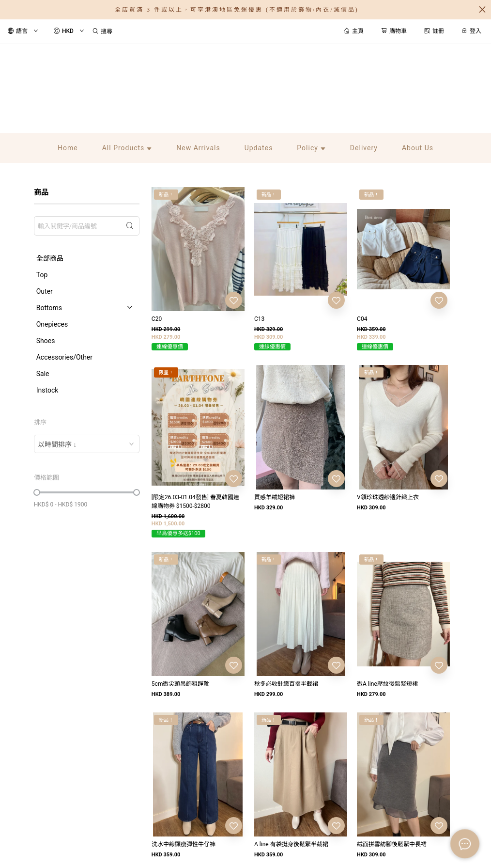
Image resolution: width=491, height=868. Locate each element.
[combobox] (87, 444)
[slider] (37, 492)
